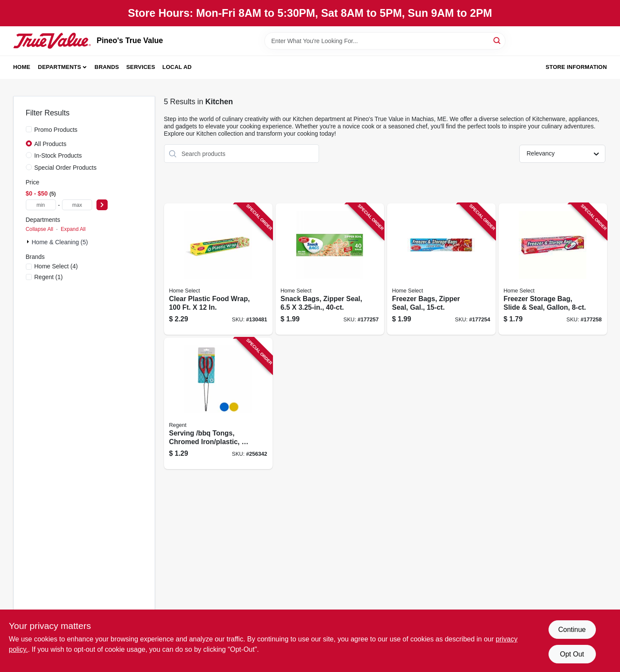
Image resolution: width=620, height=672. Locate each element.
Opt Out (572, 654)
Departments (59, 67)
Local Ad (177, 67)
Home (22, 67)
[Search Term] (385, 41)
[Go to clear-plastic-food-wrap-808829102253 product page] (218, 269)
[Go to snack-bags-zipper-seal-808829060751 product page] (330, 269)
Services (141, 67)
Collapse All (40, 229)
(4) (56, 266)
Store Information (576, 67)
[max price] (77, 205)
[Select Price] (102, 205)
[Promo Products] (29, 129)
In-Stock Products (58, 156)
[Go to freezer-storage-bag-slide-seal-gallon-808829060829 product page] (553, 269)
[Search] (498, 40)
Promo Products (56, 130)
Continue (572, 630)
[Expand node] (29, 242)
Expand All (73, 229)
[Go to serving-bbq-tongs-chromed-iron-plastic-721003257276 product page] (218, 403)
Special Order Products (66, 168)
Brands (107, 67)
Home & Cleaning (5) (60, 242)
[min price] (41, 205)
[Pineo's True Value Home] (52, 40)
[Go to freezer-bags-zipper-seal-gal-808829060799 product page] (441, 269)
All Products (51, 144)
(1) (49, 277)
